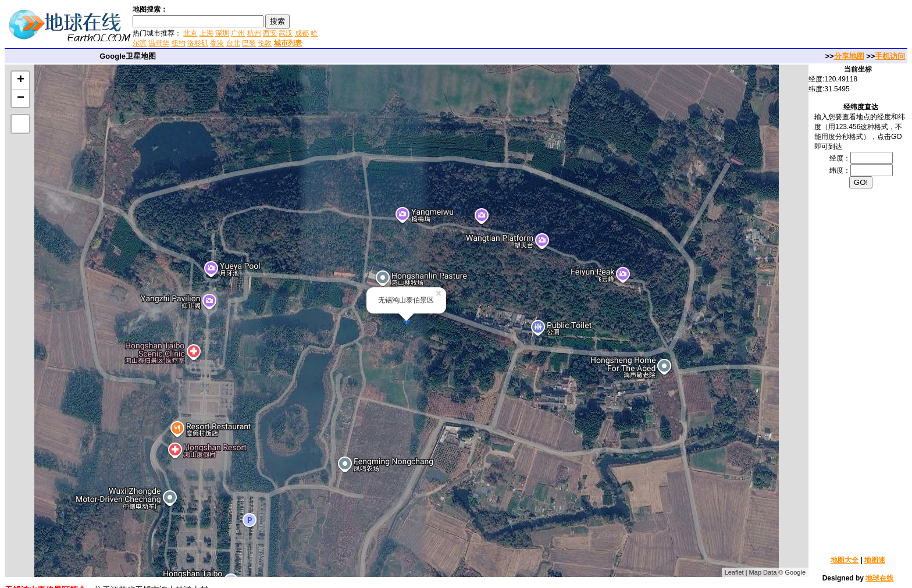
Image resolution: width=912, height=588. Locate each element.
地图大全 (845, 560)
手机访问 (890, 56)
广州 (238, 33)
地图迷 (875, 560)
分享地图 (849, 56)
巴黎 (249, 43)
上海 (206, 33)
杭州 (254, 33)
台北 (233, 43)
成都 (302, 33)
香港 (217, 43)
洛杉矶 (198, 43)
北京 (190, 33)
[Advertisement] (459, 26)
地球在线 (879, 578)
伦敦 (265, 43)
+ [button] (21, 80)
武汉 (286, 33)
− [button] (21, 98)
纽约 (179, 43)
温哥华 (159, 43)
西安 (270, 33)
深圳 (222, 33)
